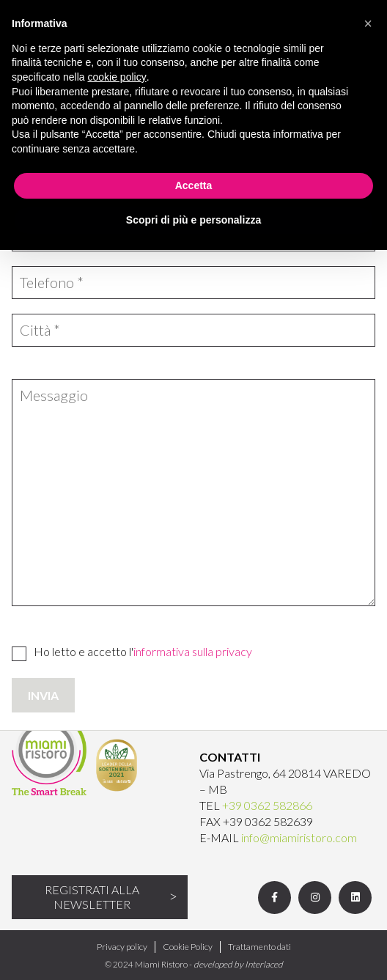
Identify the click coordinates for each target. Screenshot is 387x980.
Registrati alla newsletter (92, 897)
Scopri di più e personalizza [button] (193, 220)
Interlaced (264, 964)
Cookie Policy (188, 947)
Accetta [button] (194, 185)
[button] (368, 23)
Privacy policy (122, 947)
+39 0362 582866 (267, 805)
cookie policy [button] (117, 77)
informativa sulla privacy (193, 651)
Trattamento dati (259, 947)
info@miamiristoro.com (299, 837)
